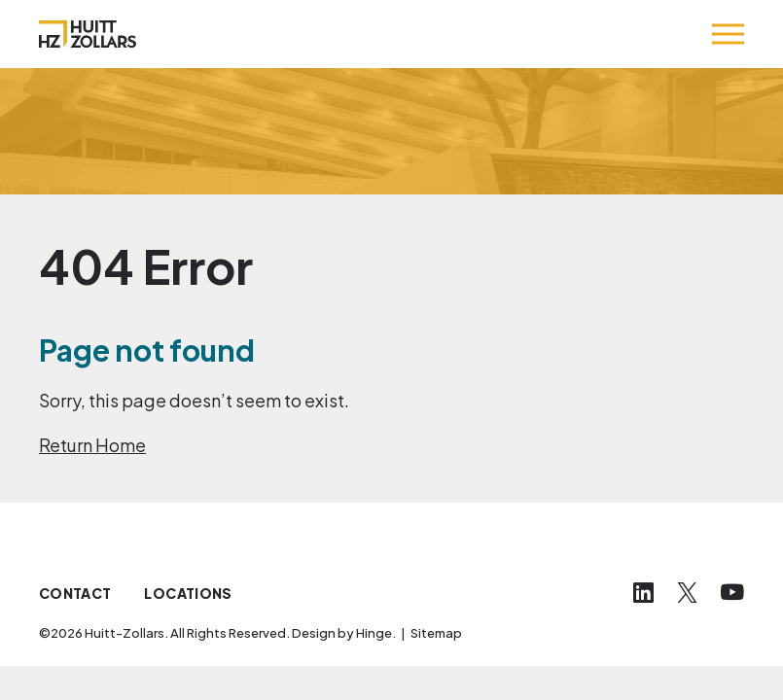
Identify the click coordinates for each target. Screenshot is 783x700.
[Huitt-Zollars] (88, 34)
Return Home (92, 445)
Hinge (374, 633)
